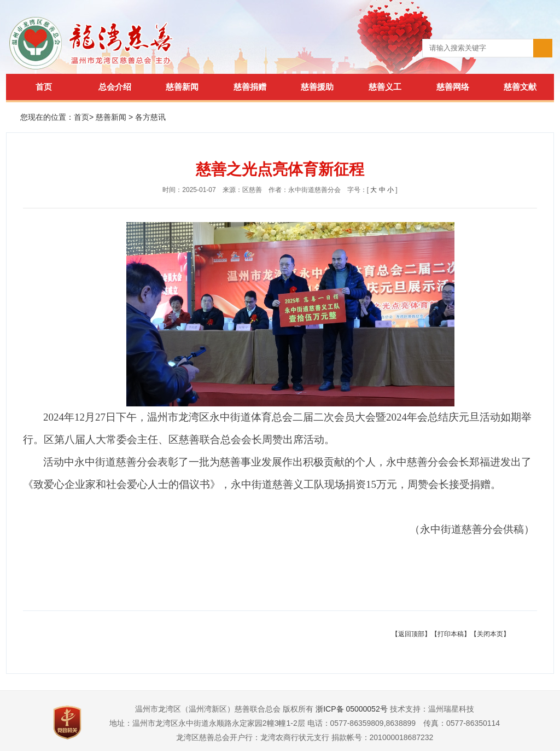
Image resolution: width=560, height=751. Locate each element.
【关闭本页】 (490, 634)
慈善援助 (317, 87)
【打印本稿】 (451, 634)
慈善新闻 (182, 87)
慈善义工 (385, 87)
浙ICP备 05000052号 (352, 709)
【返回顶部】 (411, 634)
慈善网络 (453, 87)
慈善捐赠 (250, 87)
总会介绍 (115, 87)
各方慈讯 (150, 117)
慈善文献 (520, 87)
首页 (44, 87)
